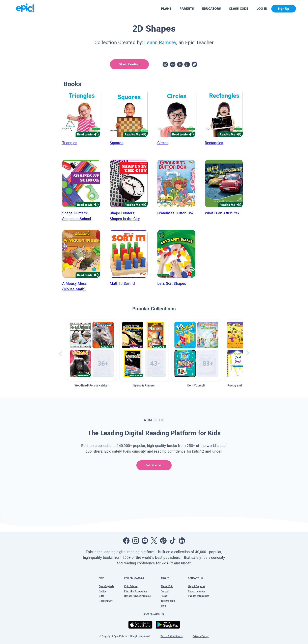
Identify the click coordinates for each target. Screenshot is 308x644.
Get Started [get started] (154, 465)
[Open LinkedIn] (182, 541)
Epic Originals (106, 586)
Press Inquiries (196, 591)
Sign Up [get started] (284, 9)
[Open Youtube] (145, 541)
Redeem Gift (106, 601)
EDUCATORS (212, 9)
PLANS (166, 9)
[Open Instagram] (136, 541)
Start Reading (129, 64)
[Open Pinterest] (163, 541)
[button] (92, 350)
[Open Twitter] (154, 541)
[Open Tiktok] (173, 541)
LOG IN (262, 9)
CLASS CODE (239, 9)
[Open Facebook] (126, 541)
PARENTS (187, 9)
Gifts (101, 596)
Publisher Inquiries (199, 596)
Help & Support (196, 586)
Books (102, 591)
